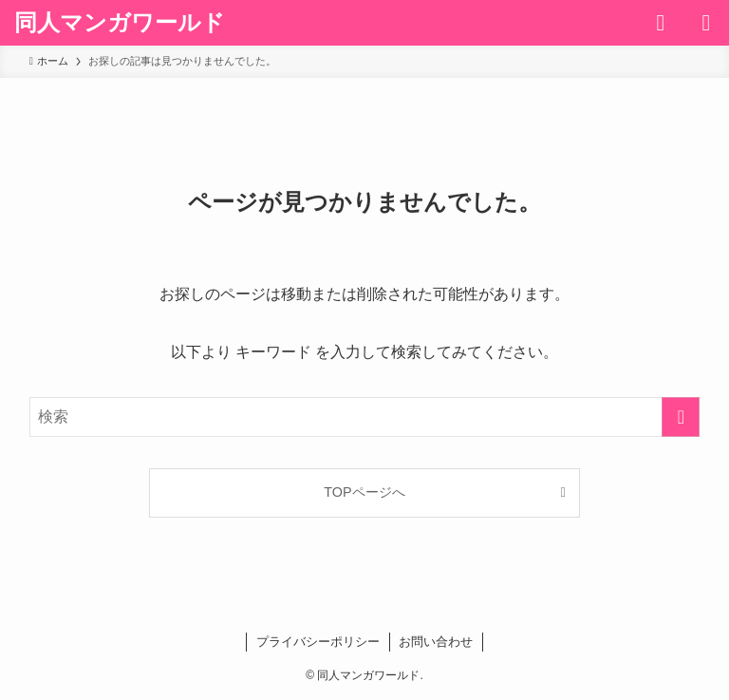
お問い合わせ (436, 642)
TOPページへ (364, 492)
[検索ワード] (365, 417)
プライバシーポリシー (318, 642)
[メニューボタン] (706, 23)
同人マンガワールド (120, 23)
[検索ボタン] (661, 23)
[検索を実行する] (681, 417)
